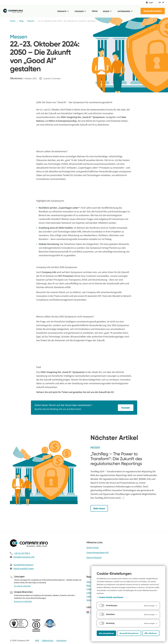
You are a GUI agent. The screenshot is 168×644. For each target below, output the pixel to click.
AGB (37, 641)
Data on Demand (94, 558)
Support (90, 600)
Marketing (107, 623)
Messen (19, 37)
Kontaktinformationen (23, 565)
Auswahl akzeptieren (129, 633)
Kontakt (124, 408)
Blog (89, 586)
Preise (95, 11)
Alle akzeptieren (106, 633)
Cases (89, 596)
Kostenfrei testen (153, 11)
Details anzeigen (151, 606)
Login (150, 2)
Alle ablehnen (151, 633)
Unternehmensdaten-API (98, 553)
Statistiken (107, 614)
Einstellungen (108, 605)
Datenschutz (48, 641)
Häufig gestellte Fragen (24, 569)
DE (162, 2)
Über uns (91, 582)
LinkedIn (90, 589)
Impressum (61, 641)
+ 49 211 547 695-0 (22, 553)
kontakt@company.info (24, 557)
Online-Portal (92, 548)
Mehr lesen (100, 508)
